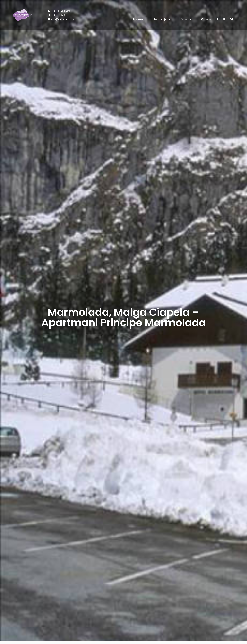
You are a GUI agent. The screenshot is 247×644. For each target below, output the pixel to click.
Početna (138, 19)
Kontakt (206, 19)
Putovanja (162, 19)
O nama (186, 19)
